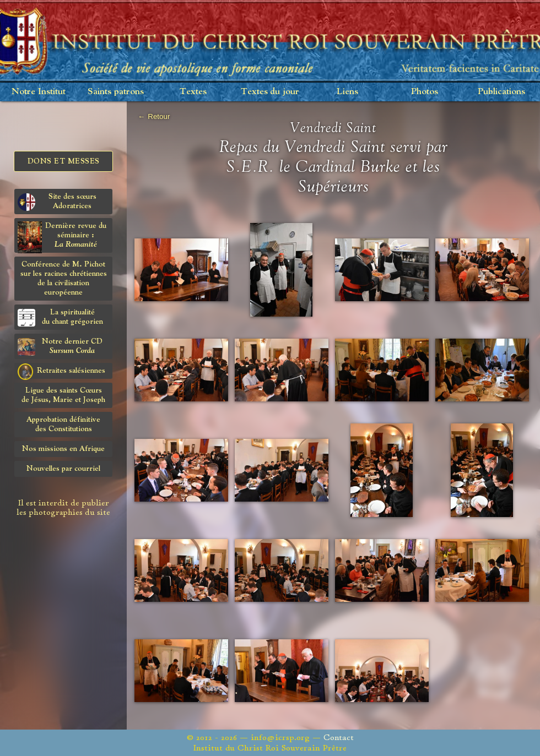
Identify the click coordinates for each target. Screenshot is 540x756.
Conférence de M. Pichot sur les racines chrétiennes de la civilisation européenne (64, 278)
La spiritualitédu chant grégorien (60, 317)
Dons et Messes (64, 161)
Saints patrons (116, 92)
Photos (425, 92)
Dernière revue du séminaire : (62, 237)
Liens (347, 92)
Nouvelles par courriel (63, 469)
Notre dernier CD (60, 347)
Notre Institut (39, 92)
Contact (339, 738)
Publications (501, 92)
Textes (193, 92)
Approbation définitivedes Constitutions (63, 424)
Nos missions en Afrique (63, 449)
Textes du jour (270, 92)
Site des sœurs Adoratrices (57, 202)
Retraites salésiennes (61, 371)
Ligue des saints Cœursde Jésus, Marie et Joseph (63, 395)
